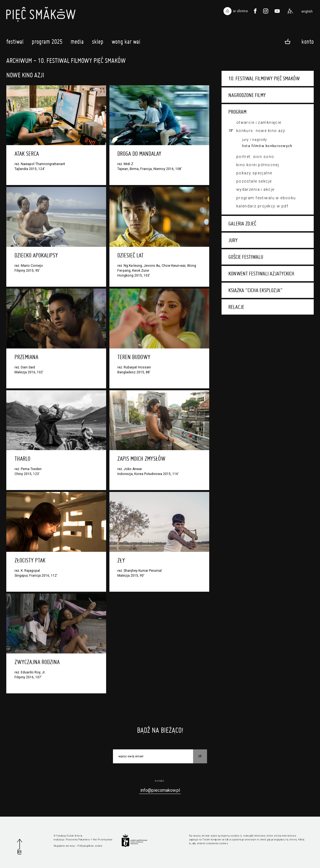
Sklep (98, 43)
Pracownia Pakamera (78, 840)
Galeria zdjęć (242, 224)
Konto (308, 41)
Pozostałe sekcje (254, 181)
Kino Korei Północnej (258, 165)
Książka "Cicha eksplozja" (255, 290)
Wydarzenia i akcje (255, 189)
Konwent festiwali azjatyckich (261, 274)
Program (237, 112)
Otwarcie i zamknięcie (259, 122)
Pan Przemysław (103, 840)
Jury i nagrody (255, 140)
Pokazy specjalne (254, 173)
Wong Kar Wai (126, 43)
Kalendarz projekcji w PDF (262, 206)
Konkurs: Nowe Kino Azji (261, 131)
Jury (233, 240)
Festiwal (15, 43)
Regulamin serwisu (64, 846)
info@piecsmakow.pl (160, 790)
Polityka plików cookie (90, 846)
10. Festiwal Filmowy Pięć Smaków (264, 78)
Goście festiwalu (246, 257)
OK (200, 756)
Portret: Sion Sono (255, 157)
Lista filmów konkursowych (267, 146)
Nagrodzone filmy (247, 95)
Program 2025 (47, 43)
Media (77, 43)
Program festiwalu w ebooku (266, 198)
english (307, 11)
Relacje (236, 307)
